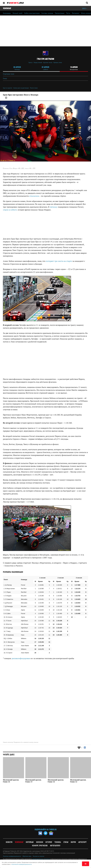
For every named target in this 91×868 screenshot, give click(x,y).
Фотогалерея (55, 846)
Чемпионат (19, 842)
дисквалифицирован (21, 658)
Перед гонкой (38, 62)
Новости (9, 842)
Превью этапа (58, 62)
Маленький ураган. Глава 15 (33, 781)
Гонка (5, 78)
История (49, 842)
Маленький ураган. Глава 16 (11, 781)
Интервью (30, 842)
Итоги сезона (86, 13)
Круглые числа (48, 62)
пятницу (54, 207)
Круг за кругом (8, 88)
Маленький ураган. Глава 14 (56, 781)
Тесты (68, 13)
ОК (86, 864)
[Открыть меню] (4, 3)
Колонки (40, 842)
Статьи (66, 842)
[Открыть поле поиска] (87, 3)
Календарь (7, 13)
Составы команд (47, 13)
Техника (58, 842)
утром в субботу (10, 210)
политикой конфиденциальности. (22, 864)
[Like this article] (80, 748)
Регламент (76, 13)
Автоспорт (82, 842)
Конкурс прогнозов (40, 846)
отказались (34, 196)
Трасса (30, 62)
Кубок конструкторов (32, 13)
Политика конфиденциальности (12, 856)
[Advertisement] (45, 360)
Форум (73, 842)
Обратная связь (27, 856)
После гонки (34, 88)
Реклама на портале (39, 856)
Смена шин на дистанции (21, 88)
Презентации (60, 13)
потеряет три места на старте (59, 261)
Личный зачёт (18, 13)
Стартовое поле (9, 74)
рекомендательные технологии (41, 859)
